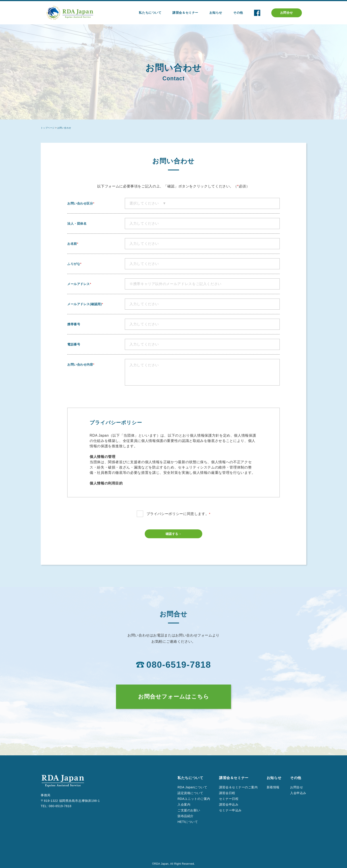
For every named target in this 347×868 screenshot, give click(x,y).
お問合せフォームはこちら (174, 696)
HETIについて (188, 822)
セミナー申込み (230, 810)
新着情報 (273, 787)
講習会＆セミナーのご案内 (238, 787)
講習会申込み (229, 804)
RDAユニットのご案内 (194, 799)
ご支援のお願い (189, 810)
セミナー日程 (229, 799)
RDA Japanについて (192, 787)
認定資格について (190, 793)
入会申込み (298, 793)
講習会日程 (227, 793)
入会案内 (184, 804)
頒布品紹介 (186, 816)
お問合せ (287, 13)
